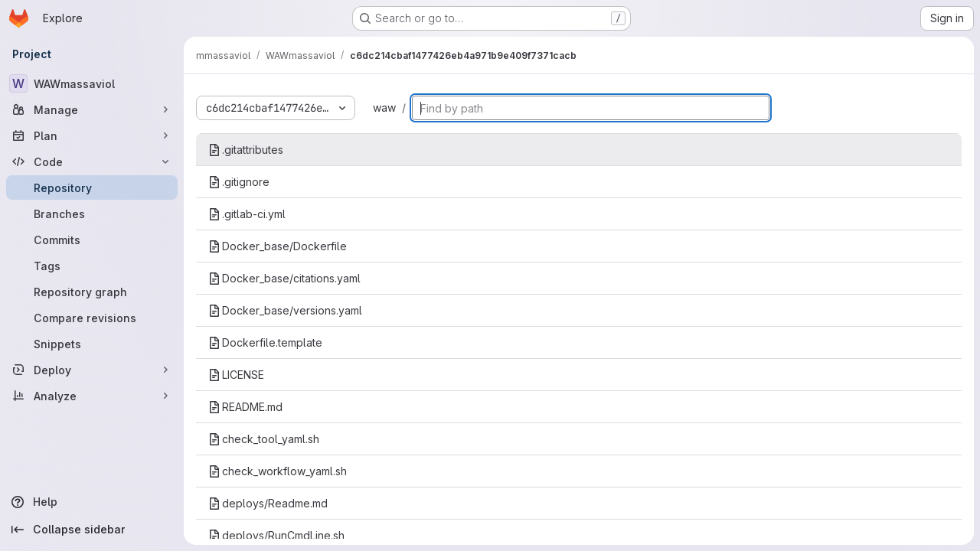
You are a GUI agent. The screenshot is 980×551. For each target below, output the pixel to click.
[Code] (92, 161)
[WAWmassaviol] (92, 83)
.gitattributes (246, 150)
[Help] (92, 502)
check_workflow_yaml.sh (278, 471)
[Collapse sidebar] (92, 530)
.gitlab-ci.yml (247, 214)
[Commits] (92, 240)
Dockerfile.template (265, 342)
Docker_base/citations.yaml (284, 278)
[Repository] (92, 187)
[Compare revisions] (92, 318)
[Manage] (92, 109)
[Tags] (92, 266)
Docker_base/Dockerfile (278, 246)
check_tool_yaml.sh (264, 439)
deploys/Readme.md (268, 503)
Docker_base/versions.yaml (285, 310)
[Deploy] (92, 370)
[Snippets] (92, 344)
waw (384, 108)
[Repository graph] (92, 292)
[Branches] (92, 214)
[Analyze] (92, 396)
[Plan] (92, 135)
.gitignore (239, 182)
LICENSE (236, 375)
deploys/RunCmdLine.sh (276, 535)
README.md (245, 407)
